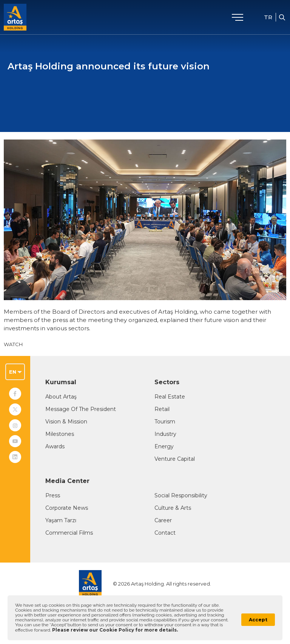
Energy (164, 446)
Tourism (165, 422)
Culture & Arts (173, 508)
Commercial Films (69, 533)
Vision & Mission (66, 422)
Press (53, 495)
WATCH (13, 344)
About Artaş (61, 397)
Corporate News (67, 508)
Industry (165, 434)
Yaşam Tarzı (61, 520)
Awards (55, 446)
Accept (258, 620)
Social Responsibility (181, 495)
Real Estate (170, 397)
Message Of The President (81, 409)
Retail (162, 409)
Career (163, 520)
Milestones (60, 434)
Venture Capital (175, 459)
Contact (165, 533)
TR (268, 17)
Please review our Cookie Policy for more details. (115, 630)
